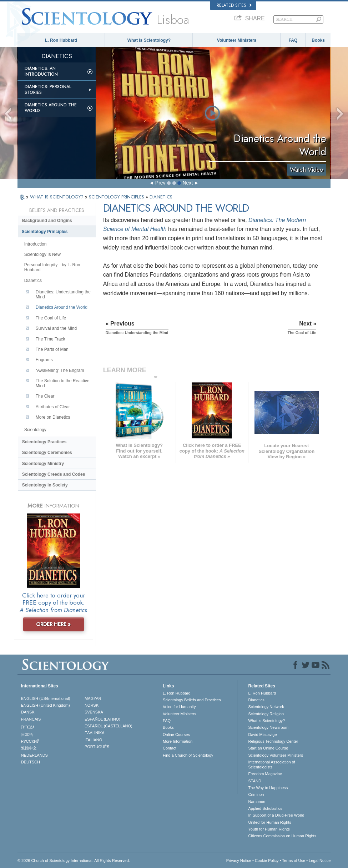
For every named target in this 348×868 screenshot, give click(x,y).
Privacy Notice (239, 861)
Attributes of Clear (53, 407)
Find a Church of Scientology (188, 755)
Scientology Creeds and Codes (54, 474)
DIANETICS (161, 197)
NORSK (92, 705)
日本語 (27, 735)
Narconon (257, 802)
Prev (160, 183)
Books (318, 40)
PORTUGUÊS (97, 747)
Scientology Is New (42, 254)
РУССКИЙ (30, 741)
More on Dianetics (53, 417)
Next (188, 183)
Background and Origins (47, 221)
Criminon (256, 794)
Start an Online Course (268, 748)
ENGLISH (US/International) (46, 698)
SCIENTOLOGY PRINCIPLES (117, 197)
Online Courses (176, 735)
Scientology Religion (266, 714)
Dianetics (33, 281)
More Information (178, 741)
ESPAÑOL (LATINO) (102, 719)
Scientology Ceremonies (47, 453)
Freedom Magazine (265, 774)
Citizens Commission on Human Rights (282, 836)
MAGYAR (93, 698)
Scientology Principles (45, 232)
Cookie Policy (267, 861)
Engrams (44, 360)
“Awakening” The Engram (60, 370)
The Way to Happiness (268, 788)
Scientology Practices (44, 442)
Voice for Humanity (179, 707)
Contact (170, 748)
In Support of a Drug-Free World (276, 815)
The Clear (45, 396)
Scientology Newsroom (268, 727)
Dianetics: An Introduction (41, 71)
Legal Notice (320, 861)
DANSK (28, 712)
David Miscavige (262, 735)
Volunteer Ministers (237, 40)
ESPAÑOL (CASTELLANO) (109, 726)
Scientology (35, 430)
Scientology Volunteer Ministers (275, 755)
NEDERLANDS (34, 755)
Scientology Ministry (43, 464)
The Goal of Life (51, 318)
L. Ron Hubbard (61, 40)
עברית (28, 727)
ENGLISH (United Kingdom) (46, 705)
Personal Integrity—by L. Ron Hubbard (52, 267)
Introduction (36, 244)
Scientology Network (266, 707)
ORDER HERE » (53, 624)
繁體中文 (29, 748)
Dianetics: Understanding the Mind (63, 294)
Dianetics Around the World (51, 108)
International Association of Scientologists (271, 764)
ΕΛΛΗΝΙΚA (95, 733)
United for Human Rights (269, 822)
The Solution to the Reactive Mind (63, 383)
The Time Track (51, 339)
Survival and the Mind (56, 328)
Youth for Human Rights (269, 829)
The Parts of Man (52, 349)
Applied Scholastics (265, 808)
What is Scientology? (149, 40)
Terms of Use (294, 861)
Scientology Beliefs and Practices (192, 700)
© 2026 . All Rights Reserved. (74, 861)
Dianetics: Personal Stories (48, 90)
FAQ (293, 40)
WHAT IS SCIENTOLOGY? (57, 197)
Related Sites (234, 5)
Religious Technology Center (273, 741)
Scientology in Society (45, 485)
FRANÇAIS (31, 719)
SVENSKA (94, 712)
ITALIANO (93, 740)
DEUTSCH (31, 762)
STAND (254, 781)
